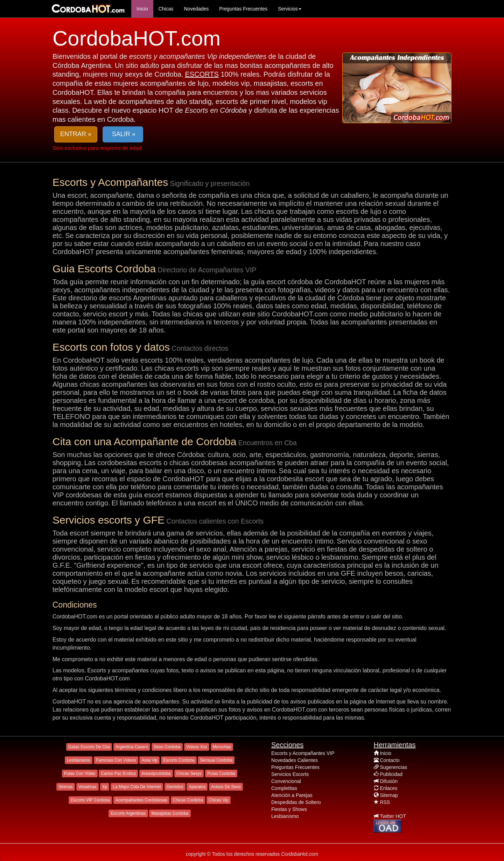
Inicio (142, 9)
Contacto (390, 760)
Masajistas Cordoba (170, 813)
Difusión (389, 781)
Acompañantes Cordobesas (141, 800)
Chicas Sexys (189, 773)
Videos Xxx (197, 747)
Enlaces (388, 788)
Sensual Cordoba (216, 760)
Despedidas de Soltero (296, 802)
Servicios (290, 9)
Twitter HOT (393, 816)
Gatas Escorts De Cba (89, 747)
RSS (385, 802)
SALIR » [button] (123, 134)
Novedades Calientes (295, 760)
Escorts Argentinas (128, 813)
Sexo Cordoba (167, 747)
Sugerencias (393, 767)
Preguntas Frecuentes (243, 9)
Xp (105, 787)
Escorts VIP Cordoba (90, 800)
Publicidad (391, 774)
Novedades (196, 9)
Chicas (166, 9)
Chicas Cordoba (188, 800)
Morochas (222, 747)
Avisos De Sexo (226, 787)
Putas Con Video (80, 773)
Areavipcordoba (156, 773)
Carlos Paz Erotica (118, 773)
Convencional (286, 781)
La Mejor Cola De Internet (137, 787)
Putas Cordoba (221, 773)
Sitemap (389, 795)
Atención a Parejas (292, 795)
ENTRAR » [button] (76, 134)
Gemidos (175, 787)
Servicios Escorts (290, 774)
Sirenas (66, 787)
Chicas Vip (219, 800)
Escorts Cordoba (179, 760)
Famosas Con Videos (116, 760)
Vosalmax (87, 787)
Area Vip (149, 760)
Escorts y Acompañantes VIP (303, 753)
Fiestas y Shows (289, 809)
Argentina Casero (132, 747)
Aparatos (197, 787)
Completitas (284, 788)
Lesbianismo (79, 760)
